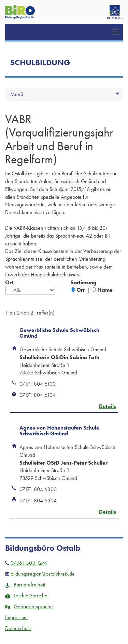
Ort (81, 290)
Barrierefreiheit (25, 585)
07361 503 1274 (26, 563)
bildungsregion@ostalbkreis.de (40, 574)
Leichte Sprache (26, 595)
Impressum (16, 617)
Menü (17, 94)
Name (105, 290)
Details (108, 406)
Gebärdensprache (29, 606)
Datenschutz (18, 628)
